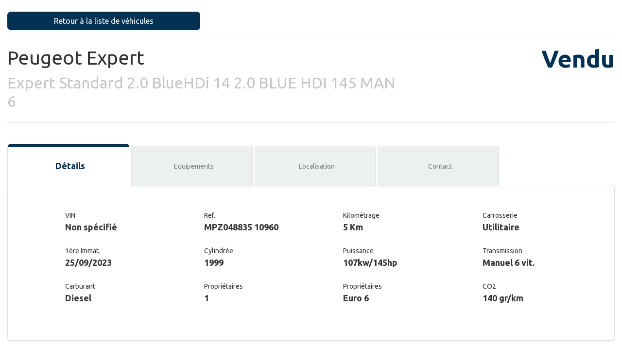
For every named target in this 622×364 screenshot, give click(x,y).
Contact (440, 166)
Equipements (194, 166)
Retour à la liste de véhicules (104, 21)
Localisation (317, 166)
